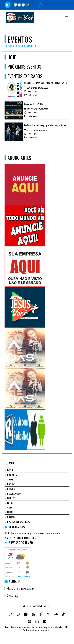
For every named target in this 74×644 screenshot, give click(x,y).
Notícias (11, 484)
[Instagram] (11, 614)
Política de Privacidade (18, 521)
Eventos (11, 498)
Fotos (10, 503)
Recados (11, 489)
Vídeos (10, 507)
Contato (11, 517)
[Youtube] (33, 614)
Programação (14, 493)
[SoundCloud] (56, 614)
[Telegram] (26, 614)
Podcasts (12, 475)
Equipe (10, 512)
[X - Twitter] (48, 614)
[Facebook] (41, 614)
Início (10, 470)
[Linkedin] (37, 621)
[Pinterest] (29, 621)
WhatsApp (14, 596)
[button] (66, 18)
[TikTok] (63, 614)
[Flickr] (45, 621)
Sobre (10, 479)
